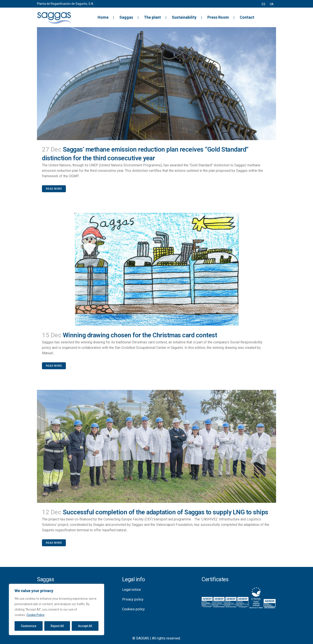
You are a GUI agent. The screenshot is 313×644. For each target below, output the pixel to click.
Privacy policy (133, 599)
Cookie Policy (36, 615)
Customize (29, 626)
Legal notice (132, 590)
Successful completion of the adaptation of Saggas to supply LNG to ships (166, 512)
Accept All (85, 626)
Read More (54, 189)
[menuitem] (264, 4)
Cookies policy (133, 609)
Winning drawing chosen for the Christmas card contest (140, 335)
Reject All (57, 626)
